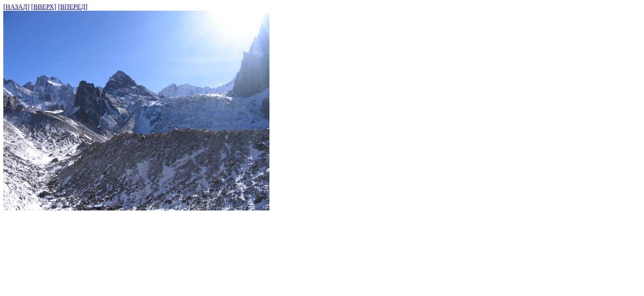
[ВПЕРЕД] (73, 7)
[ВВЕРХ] (44, 7)
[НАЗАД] (16, 7)
